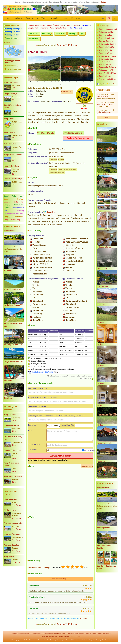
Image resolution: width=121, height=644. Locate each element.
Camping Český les (14, 202)
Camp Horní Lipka (10, 499)
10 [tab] (62, 82)
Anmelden (56, 18)
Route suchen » (67, 92)
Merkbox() (76, 18)
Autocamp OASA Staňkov (13, 345)
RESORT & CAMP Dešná (12, 289)
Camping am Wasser (13, 32)
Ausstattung (47, 34)
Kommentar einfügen (60, 579)
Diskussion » (84, 619)
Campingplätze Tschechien (21, 640)
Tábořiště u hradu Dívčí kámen (12, 107)
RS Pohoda (8, 271)
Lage (81, 34)
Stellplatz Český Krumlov (13, 155)
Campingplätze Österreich (65, 640)
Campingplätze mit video (13, 62)
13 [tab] (73, 82)
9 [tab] (59, 82)
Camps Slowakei (12, 38)
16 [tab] (84, 82)
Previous (29, 70)
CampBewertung (12, 66)
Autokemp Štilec (10, 144)
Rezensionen (33, 39)
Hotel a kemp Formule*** (13, 305)
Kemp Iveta (8, 398)
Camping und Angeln (13, 29)
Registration (80, 634)
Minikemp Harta (10, 510)
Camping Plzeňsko (14, 199)
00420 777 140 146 (46, 133)
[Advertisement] (14, 581)
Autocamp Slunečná (11, 545)
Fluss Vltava (85, 25)
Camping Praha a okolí (14, 196)
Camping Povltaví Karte (59, 28)
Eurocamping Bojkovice (107, 67)
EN (115, 18)
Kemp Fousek (9, 557)
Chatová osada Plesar (12, 425)
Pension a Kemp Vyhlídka (13, 523)
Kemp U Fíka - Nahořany (13, 476)
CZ (103, 18)
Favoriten (112, 84)
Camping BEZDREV (106, 47)
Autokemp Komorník (107, 56)
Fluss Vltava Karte (76, 28)
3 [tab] (37, 82)
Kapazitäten (33, 34)
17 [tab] (87, 82)
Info (66, 18)
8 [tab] (55, 82)
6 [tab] (48, 82)
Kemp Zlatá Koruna (11, 82)
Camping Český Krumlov (55, 25)
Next (92, 70)
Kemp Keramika (10, 231)
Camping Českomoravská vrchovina (14, 212)
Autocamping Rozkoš (107, 44)
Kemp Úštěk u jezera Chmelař (11, 464)
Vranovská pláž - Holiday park (13, 438)
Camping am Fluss (12, 35)
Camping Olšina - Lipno (12, 450)
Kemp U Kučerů (105, 64)
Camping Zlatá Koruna (67, 45)
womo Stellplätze (12, 25)
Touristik (51, 212)
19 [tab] (60, 85)
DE (109, 18)
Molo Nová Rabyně (104, 98)
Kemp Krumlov (9, 132)
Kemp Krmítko (9, 119)
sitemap (88, 634)
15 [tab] (80, 82)
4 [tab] (41, 82)
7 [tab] (52, 82)
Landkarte (18, 18)
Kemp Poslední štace (12, 166)
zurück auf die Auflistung (46, 45)
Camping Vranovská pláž (108, 29)
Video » (108, 117)
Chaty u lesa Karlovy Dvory (14, 362)
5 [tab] (45, 82)
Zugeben (103, 84)
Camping (14, 634)
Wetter (44, 18)
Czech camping (24, 634)
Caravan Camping (106, 41)
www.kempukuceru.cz (73, 133)
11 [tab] (66, 82)
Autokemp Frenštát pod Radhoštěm (105, 109)
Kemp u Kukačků (106, 50)
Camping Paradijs (10, 94)
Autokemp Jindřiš (106, 70)
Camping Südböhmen (36, 25)
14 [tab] (76, 82)
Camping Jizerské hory (12, 220)
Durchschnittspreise (13, 69)
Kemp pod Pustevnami (12, 534)
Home (7, 18)
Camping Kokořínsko (14, 217)
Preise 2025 (60, 34)
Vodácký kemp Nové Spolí (13, 179)
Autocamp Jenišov (106, 32)
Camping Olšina (105, 53)
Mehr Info (103, 2)
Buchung (72, 34)
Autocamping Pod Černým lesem (106, 60)
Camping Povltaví (72, 25)
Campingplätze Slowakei (103, 640)
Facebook (46, 634)
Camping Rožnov (106, 76)
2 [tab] (34, 82)
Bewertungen (32, 18)
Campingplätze (36, 634)
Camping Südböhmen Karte (38, 28)
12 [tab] (69, 82)
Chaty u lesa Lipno (106, 38)
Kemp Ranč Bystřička (107, 73)
